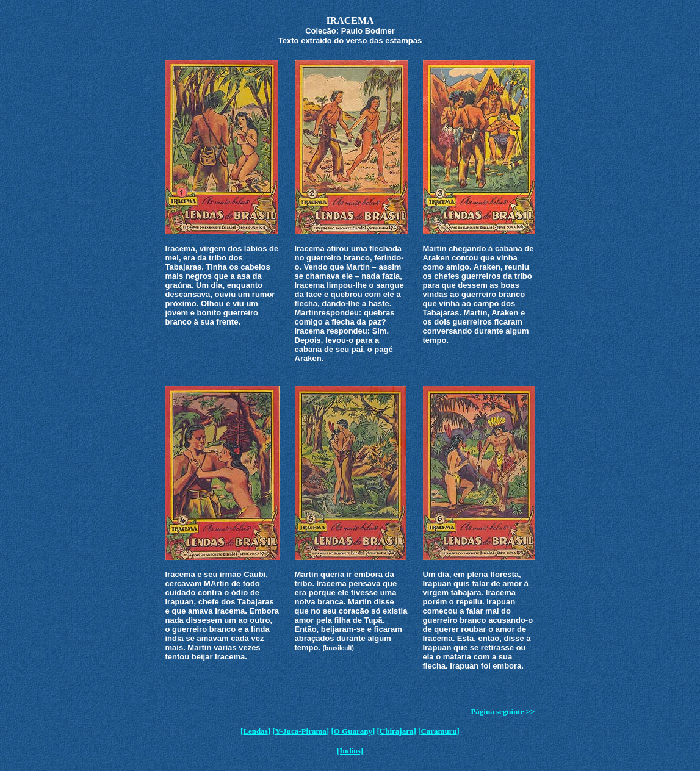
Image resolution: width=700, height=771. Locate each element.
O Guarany (353, 731)
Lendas (255, 731)
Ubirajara (397, 731)
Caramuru (438, 731)
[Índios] (350, 751)
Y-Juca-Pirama (301, 731)
